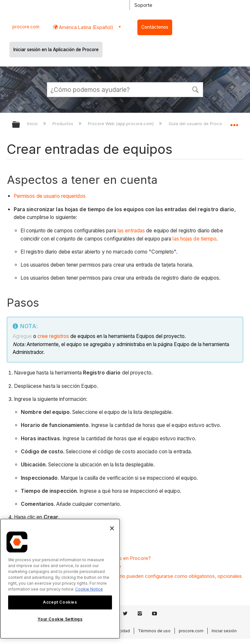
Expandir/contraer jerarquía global (20, 125)
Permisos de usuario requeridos (50, 196)
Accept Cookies (60, 602)
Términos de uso (154, 631)
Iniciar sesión (224, 631)
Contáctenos (155, 27)
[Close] (112, 528)
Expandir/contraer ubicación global (234, 123)
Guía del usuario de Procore (198, 124)
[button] (195, 89)
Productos (63, 124)
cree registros (53, 336)
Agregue (23, 336)
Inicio (33, 124)
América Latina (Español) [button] (85, 27)
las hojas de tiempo (194, 239)
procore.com (26, 27)
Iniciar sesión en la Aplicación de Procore (56, 50)
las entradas (131, 231)
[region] (60, 579)
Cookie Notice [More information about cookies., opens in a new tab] (89, 589)
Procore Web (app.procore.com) (121, 124)
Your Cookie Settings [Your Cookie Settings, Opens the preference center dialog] (60, 619)
